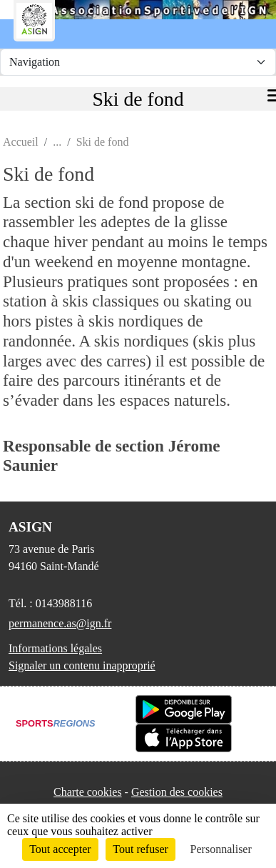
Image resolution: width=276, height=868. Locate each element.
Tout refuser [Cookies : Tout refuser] (140, 849)
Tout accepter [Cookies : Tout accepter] (60, 849)
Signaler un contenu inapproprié (82, 665)
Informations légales (55, 648)
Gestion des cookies (177, 792)
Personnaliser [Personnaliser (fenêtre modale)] (221, 849)
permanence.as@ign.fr (60, 623)
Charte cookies (88, 792)
